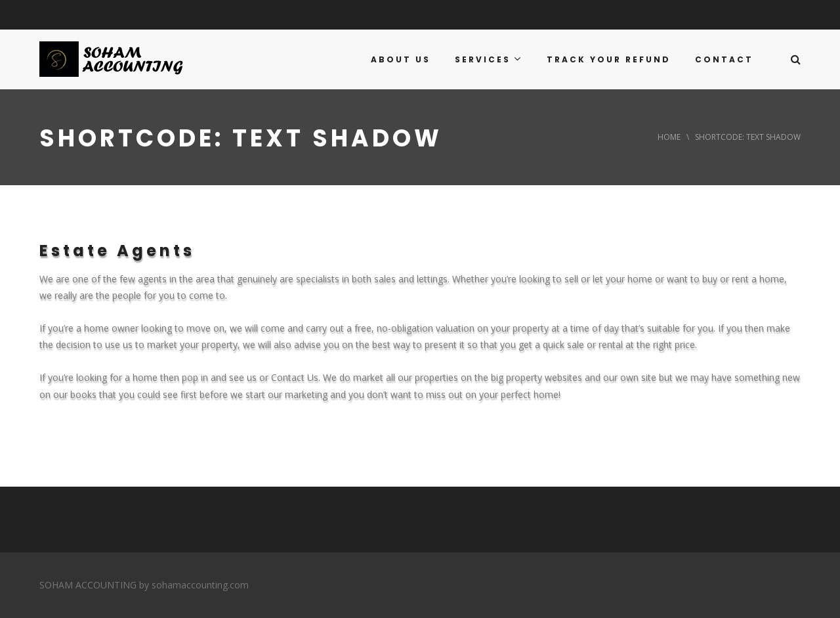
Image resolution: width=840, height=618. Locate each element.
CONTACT (724, 59)
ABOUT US (401, 59)
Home (669, 137)
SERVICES (489, 59)
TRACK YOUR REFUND (609, 59)
